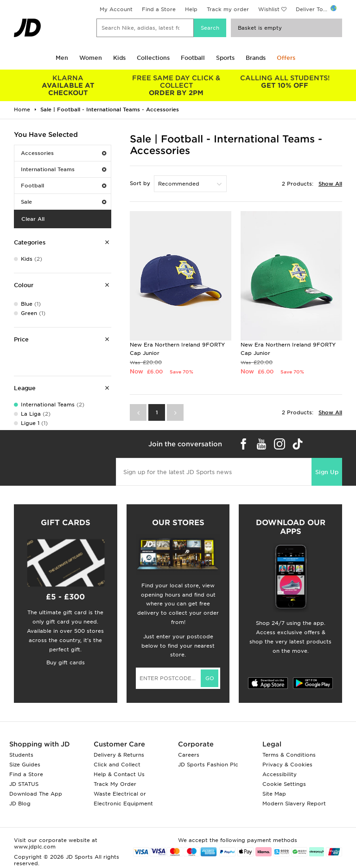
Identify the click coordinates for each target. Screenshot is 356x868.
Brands (256, 58)
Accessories (64, 153)
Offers (286, 58)
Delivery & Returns (119, 755)
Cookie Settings (284, 784)
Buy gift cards (66, 662)
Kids (119, 58)
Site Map (274, 794)
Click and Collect (117, 765)
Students (21, 755)
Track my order (228, 9)
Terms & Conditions (289, 755)
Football (193, 58)
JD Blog (20, 804)
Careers (189, 755)
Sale (64, 202)
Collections (153, 58)
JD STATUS (24, 784)
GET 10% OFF (285, 82)
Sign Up (327, 472)
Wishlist (269, 9)
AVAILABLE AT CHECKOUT (68, 85)
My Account (116, 9)
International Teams (64, 169)
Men (62, 58)
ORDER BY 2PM (177, 85)
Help (191, 9)
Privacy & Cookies (287, 765)
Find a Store (159, 9)
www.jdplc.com (35, 847)
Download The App (36, 794)
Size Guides (25, 765)
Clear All (33, 219)
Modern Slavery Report (294, 804)
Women (91, 58)
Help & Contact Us (119, 774)
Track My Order (115, 784)
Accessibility (280, 774)
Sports (225, 58)
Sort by (140, 183)
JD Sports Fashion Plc (208, 765)
